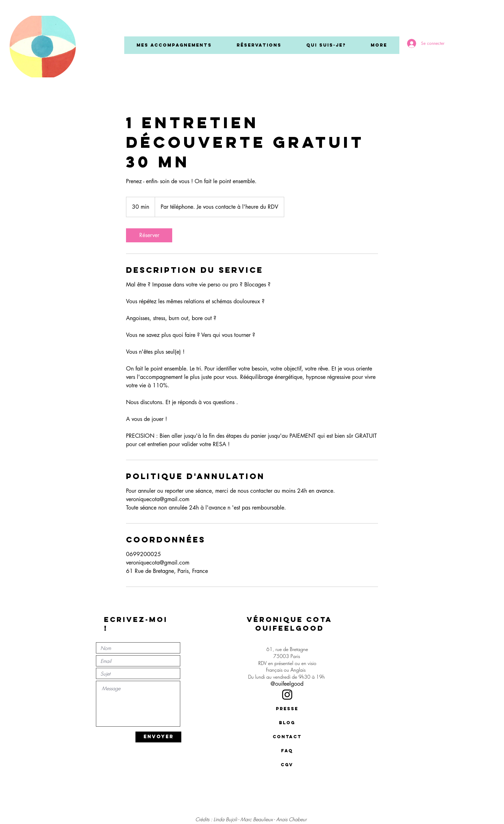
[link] (149, 235)
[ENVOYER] (158, 737)
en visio (309, 663)
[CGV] (287, 765)
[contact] (287, 737)
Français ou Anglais (287, 670)
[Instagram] (287, 695)
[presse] (287, 709)
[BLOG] (287, 723)
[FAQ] (287, 751)
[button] (174, 45)
